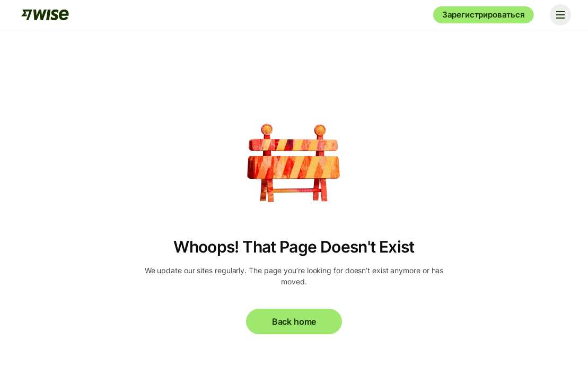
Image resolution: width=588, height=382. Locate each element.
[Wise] (45, 15)
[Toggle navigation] (560, 15)
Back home (294, 322)
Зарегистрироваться (484, 15)
